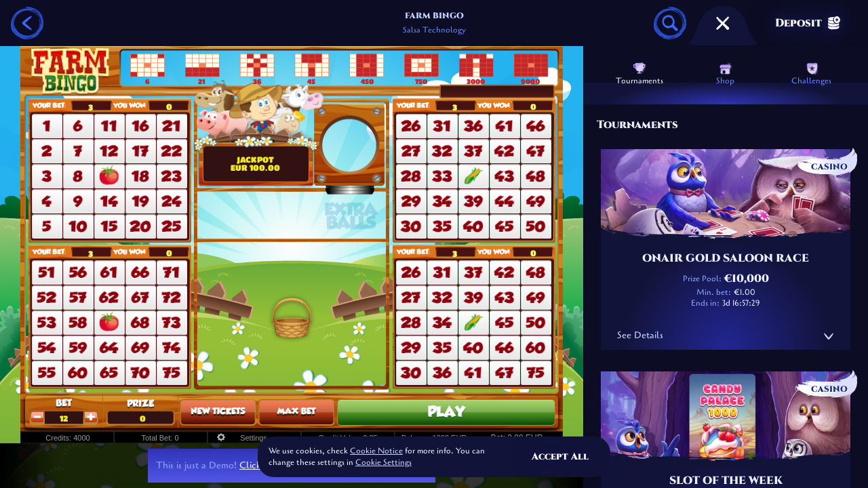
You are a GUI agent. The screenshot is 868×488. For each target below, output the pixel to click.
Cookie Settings (383, 463)
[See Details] (829, 336)
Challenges (811, 74)
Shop (725, 74)
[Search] (670, 23)
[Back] (27, 23)
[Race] (723, 23)
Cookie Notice (376, 451)
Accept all (560, 456)
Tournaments (639, 74)
